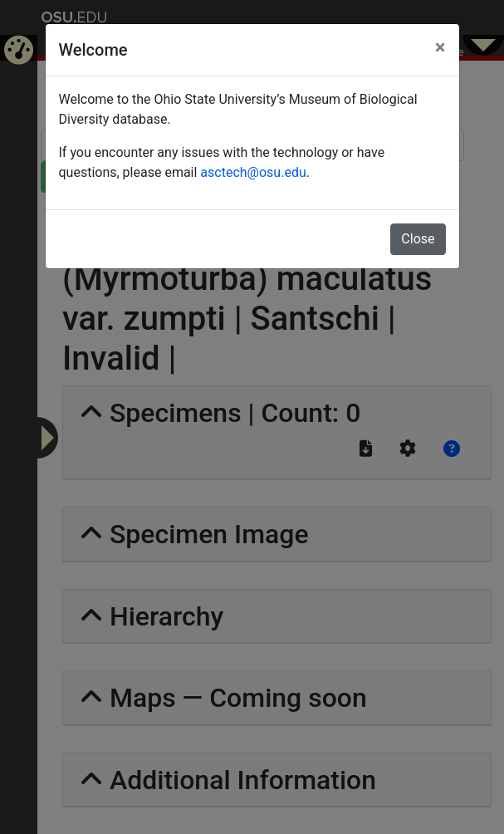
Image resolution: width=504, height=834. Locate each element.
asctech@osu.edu (253, 172)
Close (418, 239)
